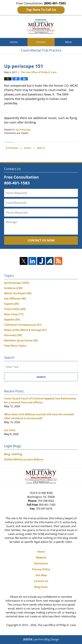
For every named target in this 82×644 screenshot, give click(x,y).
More (68, 42)
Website (41, 558)
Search (41, 377)
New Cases (14, 314)
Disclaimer (41, 563)
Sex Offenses (15, 299)
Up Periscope (23, 130)
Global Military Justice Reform (24, 459)
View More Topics (15, 346)
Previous (12, 148)
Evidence (13, 288)
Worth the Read (18, 293)
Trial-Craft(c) (15, 309)
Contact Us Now (41, 240)
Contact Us (41, 581)
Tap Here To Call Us (41, 10)
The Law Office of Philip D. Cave (57, 625)
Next (41, 148)
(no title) (10, 430)
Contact (41, 42)
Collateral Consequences (23, 325)
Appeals (12, 319)
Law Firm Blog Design (41, 639)
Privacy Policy (41, 569)
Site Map (41, 575)
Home (14, 42)
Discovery (13, 335)
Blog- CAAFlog (13, 454)
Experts (12, 304)
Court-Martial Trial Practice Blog (41, 26)
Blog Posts (41, 587)
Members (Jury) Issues (21, 340)
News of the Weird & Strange (25, 330)
